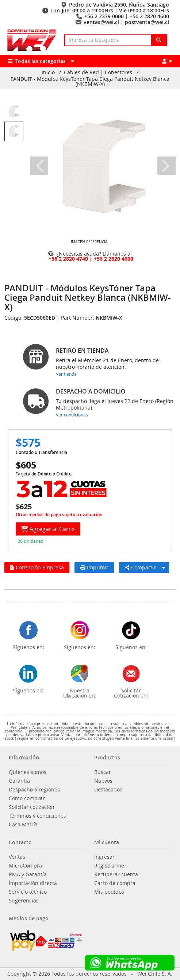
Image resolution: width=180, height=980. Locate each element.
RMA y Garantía (28, 874)
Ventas (17, 857)
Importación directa (33, 883)
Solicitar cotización (32, 807)
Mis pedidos (109, 892)
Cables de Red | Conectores (98, 72)
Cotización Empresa (37, 567)
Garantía (19, 781)
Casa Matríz (23, 825)
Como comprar (27, 798)
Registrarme (109, 866)
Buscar (103, 772)
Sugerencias (24, 901)
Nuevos (103, 781)
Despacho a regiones (34, 790)
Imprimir (94, 567)
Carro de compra (115, 883)
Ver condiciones (72, 415)
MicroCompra (25, 866)
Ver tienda (66, 374)
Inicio (48, 72)
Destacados (108, 790)
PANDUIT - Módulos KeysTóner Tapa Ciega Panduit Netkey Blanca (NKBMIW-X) (90, 82)
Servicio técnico (28, 892)
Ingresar (104, 857)
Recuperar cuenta (116, 874)
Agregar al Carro (48, 529)
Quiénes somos (28, 772)
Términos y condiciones (37, 816)
